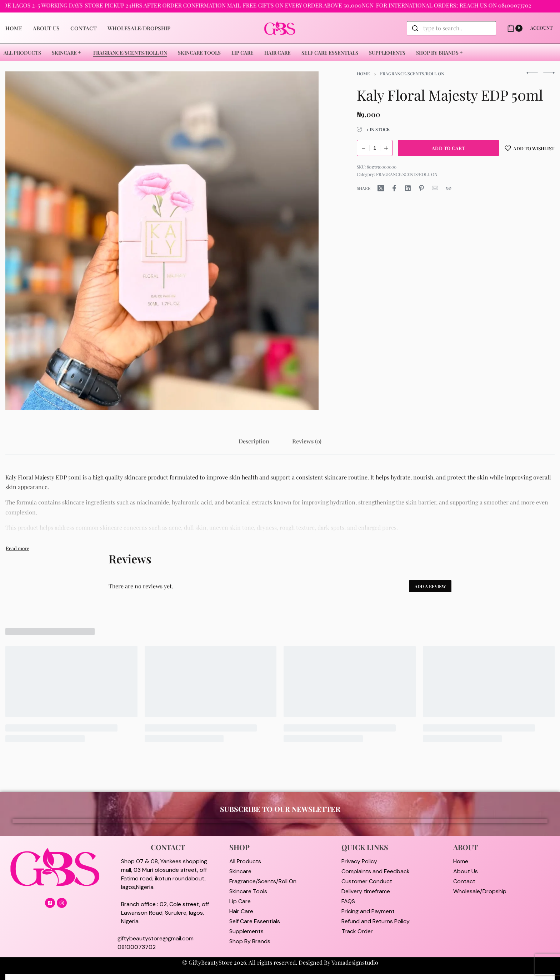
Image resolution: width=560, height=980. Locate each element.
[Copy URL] (449, 188)
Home (363, 74)
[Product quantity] (375, 148)
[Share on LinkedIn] (408, 188)
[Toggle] (17, 548)
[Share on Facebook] (394, 188)
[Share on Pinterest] (421, 188)
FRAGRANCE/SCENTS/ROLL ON (412, 74)
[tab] (254, 441)
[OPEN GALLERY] (162, 241)
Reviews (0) (307, 441)
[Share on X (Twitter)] (381, 188)
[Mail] (435, 188)
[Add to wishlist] (530, 148)
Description (254, 441)
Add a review (430, 586)
